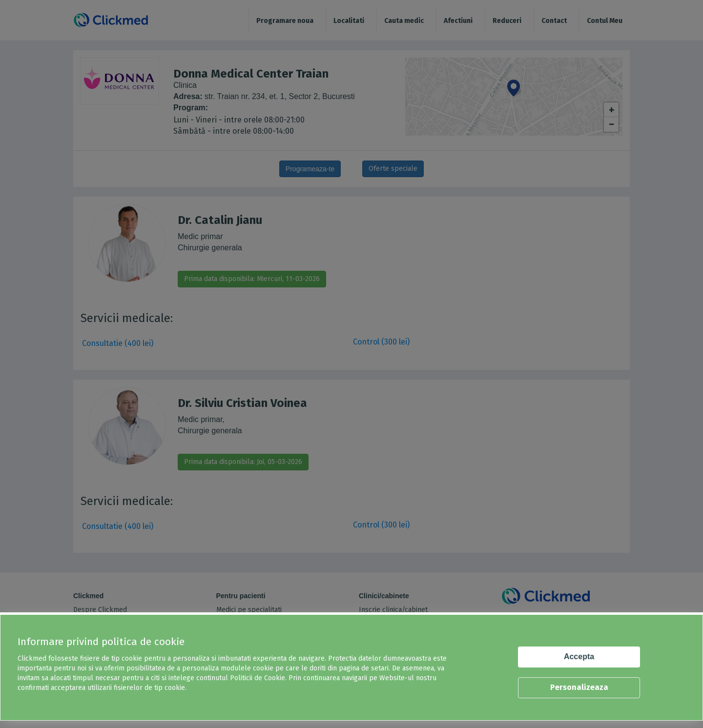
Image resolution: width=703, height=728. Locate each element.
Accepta (579, 657)
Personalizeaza (579, 687)
